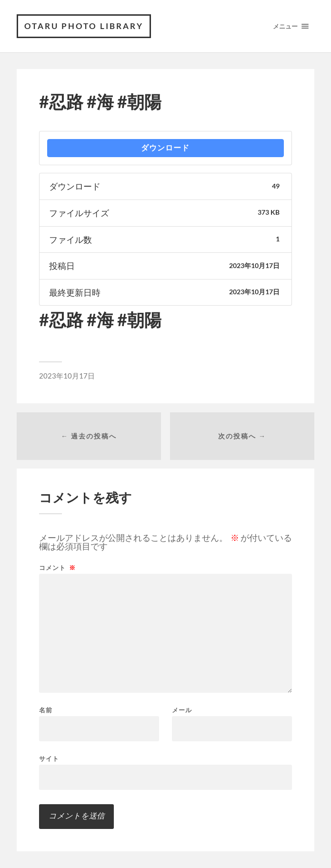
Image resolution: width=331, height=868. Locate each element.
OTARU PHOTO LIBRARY (84, 26)
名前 (46, 710)
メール (182, 710)
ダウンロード (165, 148)
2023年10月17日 (67, 376)
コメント (57, 568)
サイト (49, 758)
